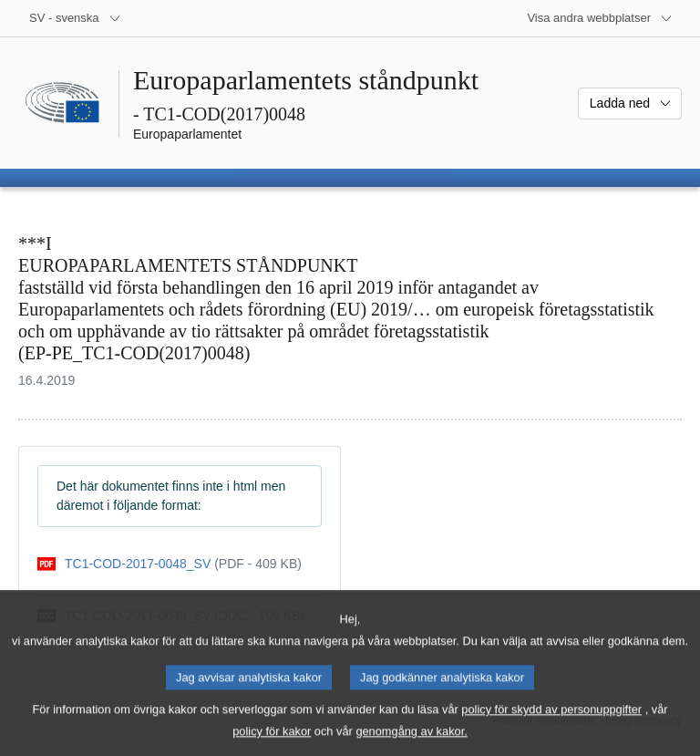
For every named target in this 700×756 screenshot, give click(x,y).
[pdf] (170, 564)
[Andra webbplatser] (600, 18)
